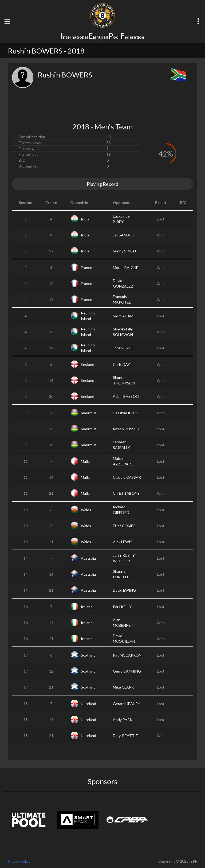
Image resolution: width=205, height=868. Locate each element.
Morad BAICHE (126, 267)
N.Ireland (88, 704)
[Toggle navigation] (7, 22)
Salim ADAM (123, 316)
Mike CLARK (123, 687)
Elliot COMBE (124, 526)
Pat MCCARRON (127, 655)
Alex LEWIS (123, 542)
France (86, 267)
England (88, 364)
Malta (86, 461)
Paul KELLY (122, 607)
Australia (88, 558)
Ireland (87, 607)
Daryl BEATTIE (125, 736)
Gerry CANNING (127, 671)
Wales (86, 510)
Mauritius (89, 413)
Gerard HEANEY (127, 704)
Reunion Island (88, 316)
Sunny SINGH (124, 251)
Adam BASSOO (126, 396)
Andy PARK (123, 720)
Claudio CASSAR (127, 477)
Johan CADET (125, 348)
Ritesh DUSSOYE (127, 429)
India (85, 219)
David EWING (124, 590)
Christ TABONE (126, 493)
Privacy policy (19, 861)
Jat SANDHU (124, 235)
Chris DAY (121, 364)
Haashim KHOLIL (127, 413)
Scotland (88, 655)
